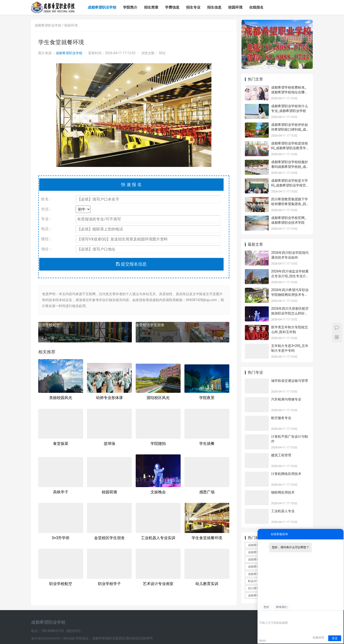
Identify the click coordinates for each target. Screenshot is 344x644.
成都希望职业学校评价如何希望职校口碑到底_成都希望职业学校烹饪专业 (290, 129)
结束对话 (318, 638)
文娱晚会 (158, 492)
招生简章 (151, 7)
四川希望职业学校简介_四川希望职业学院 (257, 588)
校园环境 (235, 7)
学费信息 (172, 7)
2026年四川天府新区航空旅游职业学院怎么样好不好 (290, 313)
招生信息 (214, 7)
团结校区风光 (158, 398)
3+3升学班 (61, 538)
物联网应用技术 (283, 492)
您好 (266, 607)
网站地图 (69, 639)
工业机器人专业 (283, 511)
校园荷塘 (109, 492)
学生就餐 (207, 444)
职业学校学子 (109, 584)
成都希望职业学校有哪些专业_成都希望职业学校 (257, 567)
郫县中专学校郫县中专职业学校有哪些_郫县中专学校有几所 (257, 581)
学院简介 (130, 7)
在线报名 (256, 7)
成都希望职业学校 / (49, 25)
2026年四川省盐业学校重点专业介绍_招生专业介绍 (290, 276)
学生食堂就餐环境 (207, 538)
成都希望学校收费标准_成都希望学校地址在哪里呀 (290, 92)
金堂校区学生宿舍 (150, 325)
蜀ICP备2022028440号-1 (47, 639)
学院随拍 (158, 444)
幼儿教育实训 (207, 584)
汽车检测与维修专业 (286, 399)
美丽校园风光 (61, 398)
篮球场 (109, 444)
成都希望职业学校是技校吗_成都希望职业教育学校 (290, 148)
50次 (162, 53)
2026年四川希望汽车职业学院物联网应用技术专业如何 (290, 295)
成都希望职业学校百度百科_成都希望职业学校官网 (257, 545)
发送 (335, 638)
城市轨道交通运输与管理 (290, 381)
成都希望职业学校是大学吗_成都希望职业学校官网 (290, 185)
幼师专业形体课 (109, 398)
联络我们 (282, 607)
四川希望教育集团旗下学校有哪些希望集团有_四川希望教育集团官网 (290, 204)
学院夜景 (207, 398)
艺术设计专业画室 (158, 584)
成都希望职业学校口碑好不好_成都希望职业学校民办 (257, 559)
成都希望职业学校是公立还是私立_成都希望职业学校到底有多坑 (257, 552)
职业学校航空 (49, 325)
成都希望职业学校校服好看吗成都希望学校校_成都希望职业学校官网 (290, 167)
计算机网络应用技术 (286, 474)
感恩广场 (207, 492)
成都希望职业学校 (102, 7)
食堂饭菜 (61, 444)
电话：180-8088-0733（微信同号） (57, 631)
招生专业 (193, 7)
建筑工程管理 (281, 455)
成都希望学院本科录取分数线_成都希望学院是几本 (257, 596)
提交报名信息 (131, 264)
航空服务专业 (281, 418)
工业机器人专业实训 (158, 538)
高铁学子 (61, 492)
